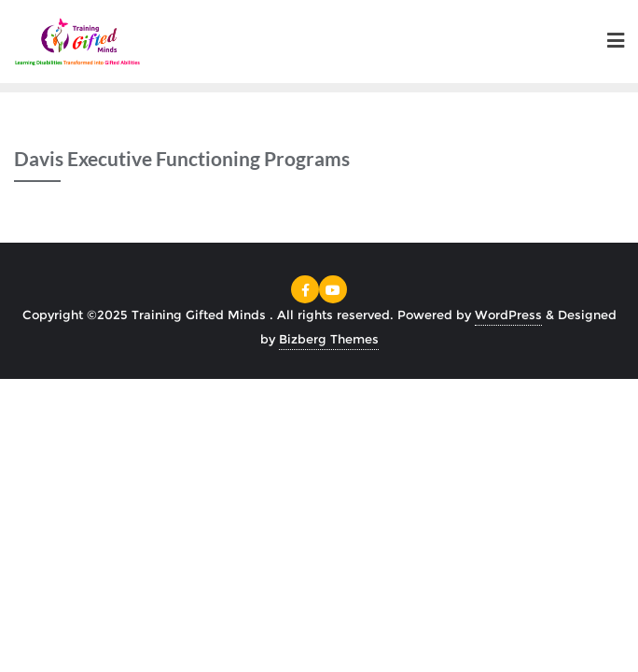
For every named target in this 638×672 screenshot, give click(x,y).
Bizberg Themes (329, 339)
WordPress (508, 315)
